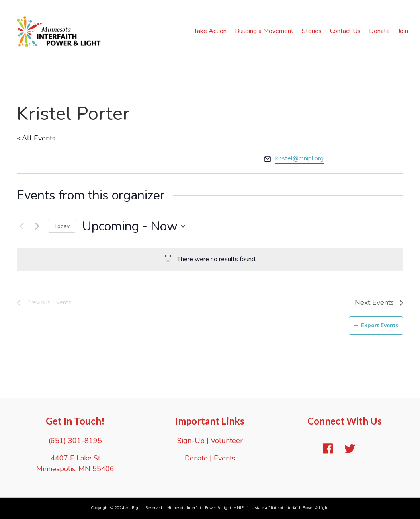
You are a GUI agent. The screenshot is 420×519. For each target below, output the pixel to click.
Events (225, 458)
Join (403, 31)
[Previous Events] (21, 226)
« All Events (36, 138)
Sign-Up (191, 441)
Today (62, 226)
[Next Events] (37, 226)
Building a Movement (264, 31)
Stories (312, 31)
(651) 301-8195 (75, 441)
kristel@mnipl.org (300, 158)
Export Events (376, 325)
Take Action (210, 31)
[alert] (210, 259)
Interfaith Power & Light (307, 508)
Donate (379, 31)
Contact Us (345, 31)
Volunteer (227, 441)
